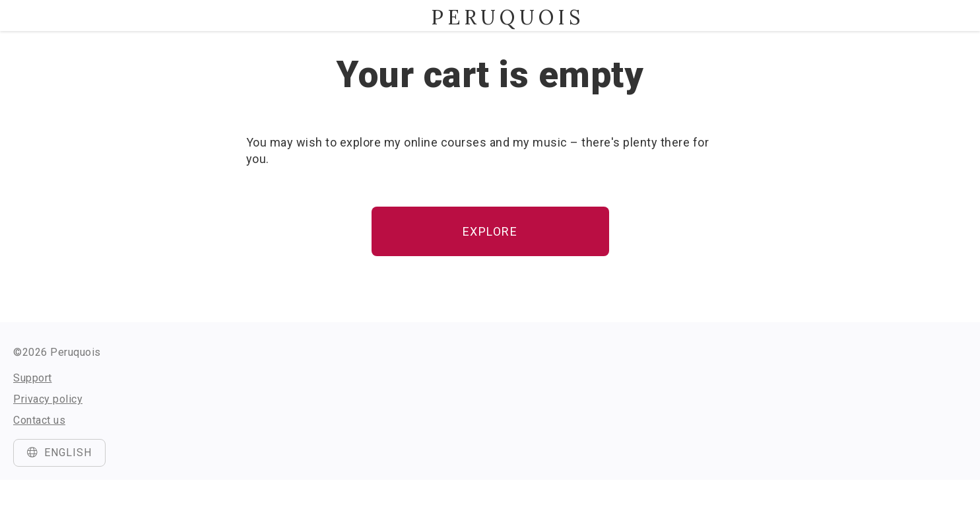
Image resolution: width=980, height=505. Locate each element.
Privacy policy (48, 399)
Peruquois (490, 17)
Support (33, 378)
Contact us (39, 420)
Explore (490, 231)
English (59, 453)
